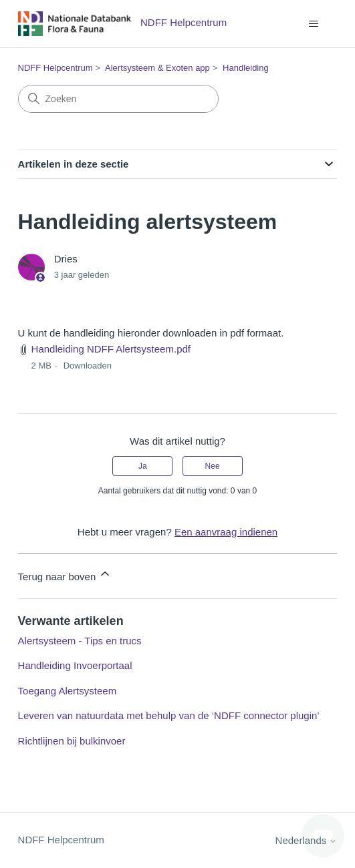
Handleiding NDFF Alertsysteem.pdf (111, 349)
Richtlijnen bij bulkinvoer (72, 741)
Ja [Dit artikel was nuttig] (143, 466)
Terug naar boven (65, 575)
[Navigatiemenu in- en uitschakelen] (313, 24)
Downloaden (88, 366)
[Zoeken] (118, 99)
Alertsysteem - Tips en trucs (80, 641)
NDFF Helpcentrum (55, 68)
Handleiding (246, 68)
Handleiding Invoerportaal (75, 665)
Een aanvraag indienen (226, 532)
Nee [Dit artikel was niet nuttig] (213, 466)
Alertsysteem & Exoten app (157, 68)
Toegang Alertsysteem (68, 691)
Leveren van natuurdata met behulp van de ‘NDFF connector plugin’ (169, 715)
